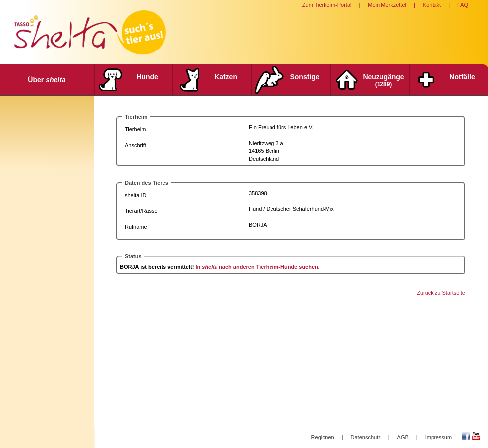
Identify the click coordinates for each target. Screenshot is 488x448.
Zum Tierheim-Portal (327, 5)
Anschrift (136, 145)
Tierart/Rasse (141, 211)
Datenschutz (366, 437)
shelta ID (136, 195)
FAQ (463, 5)
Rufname (136, 227)
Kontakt (432, 5)
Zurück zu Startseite (441, 293)
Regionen (323, 437)
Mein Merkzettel (387, 5)
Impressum (438, 437)
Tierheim (135, 129)
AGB (403, 437)
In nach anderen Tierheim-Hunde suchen (256, 267)
